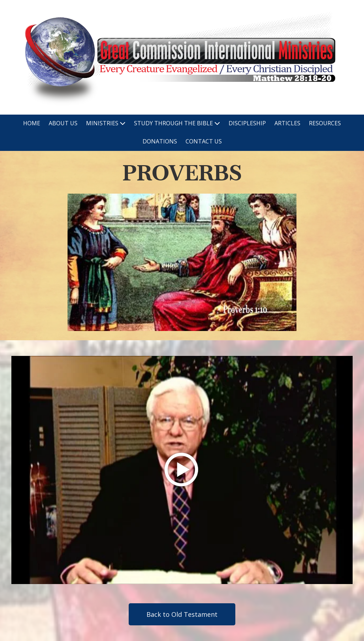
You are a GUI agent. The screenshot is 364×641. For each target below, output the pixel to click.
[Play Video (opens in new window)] (182, 470)
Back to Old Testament (182, 614)
